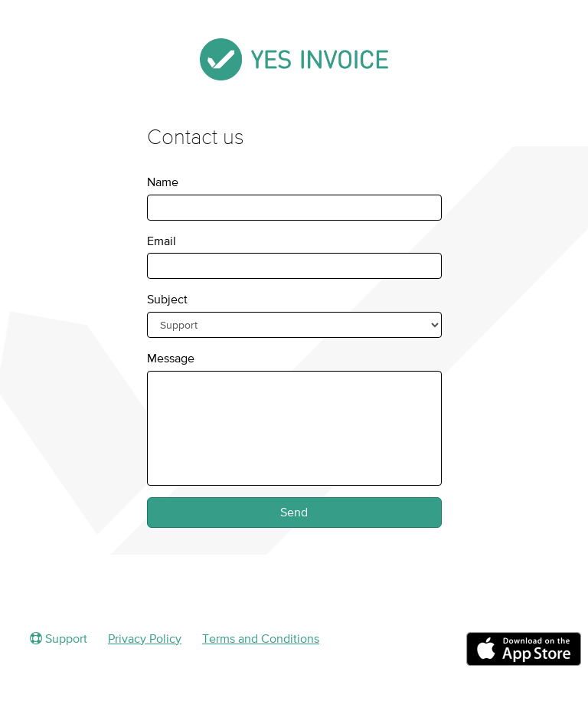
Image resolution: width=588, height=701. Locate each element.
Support (59, 638)
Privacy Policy (145, 638)
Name (163, 182)
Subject (167, 299)
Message (171, 358)
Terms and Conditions (261, 638)
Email (162, 241)
